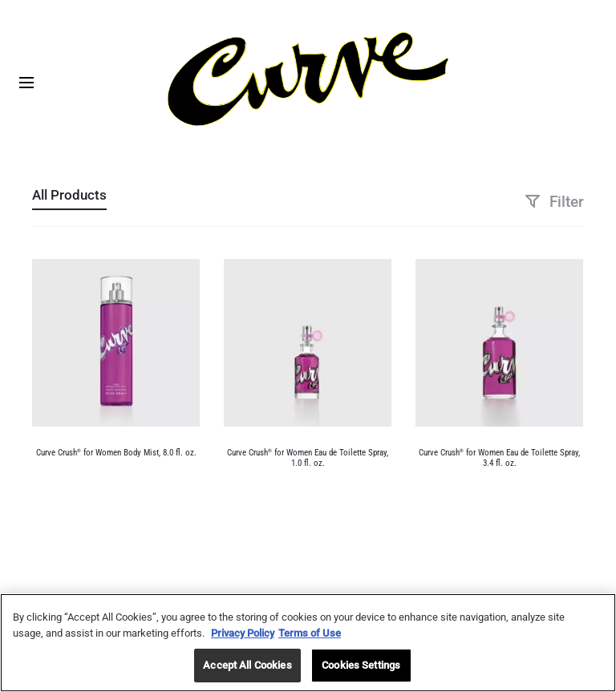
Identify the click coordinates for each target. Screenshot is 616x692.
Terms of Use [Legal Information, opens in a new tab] (310, 633)
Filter (554, 202)
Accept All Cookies (247, 666)
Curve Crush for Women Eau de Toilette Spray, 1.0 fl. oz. (308, 458)
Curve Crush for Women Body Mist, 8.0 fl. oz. (116, 453)
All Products (69, 195)
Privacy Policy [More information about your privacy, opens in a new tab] (243, 633)
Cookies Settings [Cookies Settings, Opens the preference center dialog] (361, 666)
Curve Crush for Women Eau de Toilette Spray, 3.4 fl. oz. (499, 458)
